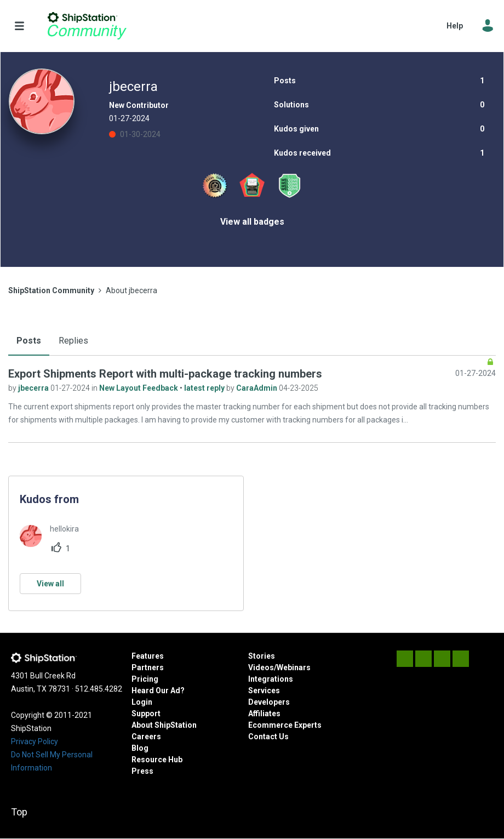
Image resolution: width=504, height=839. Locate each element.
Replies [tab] (73, 341)
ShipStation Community (87, 26)
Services (264, 690)
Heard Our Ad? (158, 690)
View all (50, 584)
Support (146, 714)
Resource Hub (157, 760)
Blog (140, 748)
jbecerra (34, 388)
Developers (269, 702)
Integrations (271, 679)
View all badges (252, 222)
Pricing (145, 679)
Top (19, 812)
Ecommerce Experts (285, 725)
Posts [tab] (29, 341)
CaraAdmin (257, 388)
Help (455, 26)
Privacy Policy (35, 741)
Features (148, 656)
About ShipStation (164, 725)
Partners (148, 667)
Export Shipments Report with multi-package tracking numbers (165, 374)
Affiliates (264, 714)
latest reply (205, 388)
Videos (261, 667)
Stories (262, 656)
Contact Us (268, 737)
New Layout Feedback (139, 388)
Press (142, 771)
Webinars (294, 667)
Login (142, 702)
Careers (146, 737)
